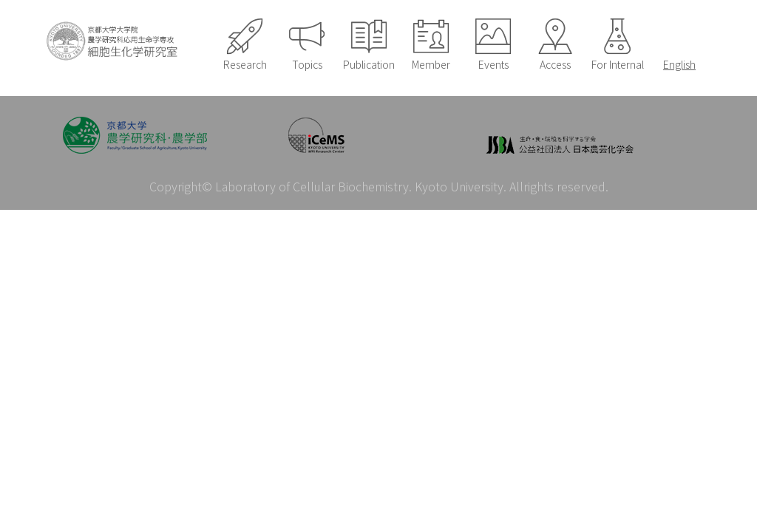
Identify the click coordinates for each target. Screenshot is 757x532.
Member (431, 64)
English (679, 64)
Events (493, 64)
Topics (307, 64)
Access (555, 64)
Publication (369, 64)
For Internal (618, 64)
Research (245, 64)
